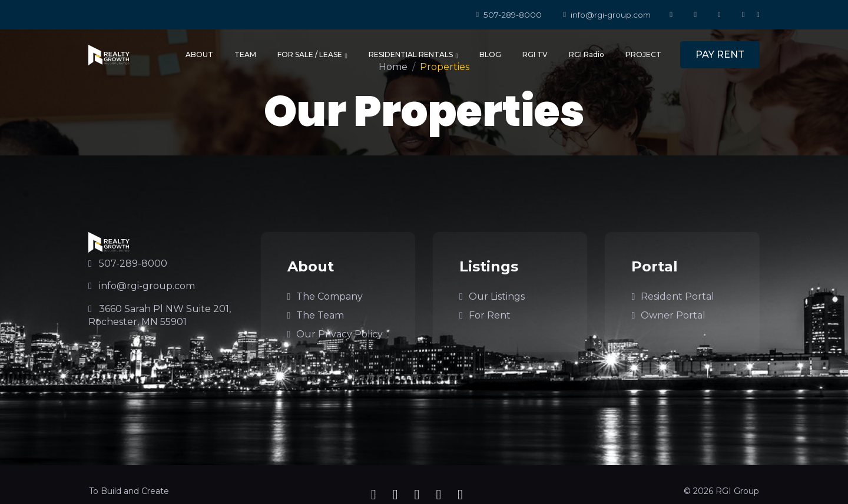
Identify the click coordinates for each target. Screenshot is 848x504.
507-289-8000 (509, 15)
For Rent (485, 315)
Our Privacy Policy (335, 334)
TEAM (245, 54)
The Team (316, 315)
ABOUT (199, 54)
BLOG (490, 54)
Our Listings (492, 296)
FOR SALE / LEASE (312, 55)
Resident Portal (673, 296)
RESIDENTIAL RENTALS (413, 55)
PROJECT (643, 54)
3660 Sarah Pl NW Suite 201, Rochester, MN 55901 (160, 315)
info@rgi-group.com (607, 15)
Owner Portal (668, 315)
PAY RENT (720, 54)
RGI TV (535, 54)
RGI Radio (587, 54)
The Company (325, 296)
